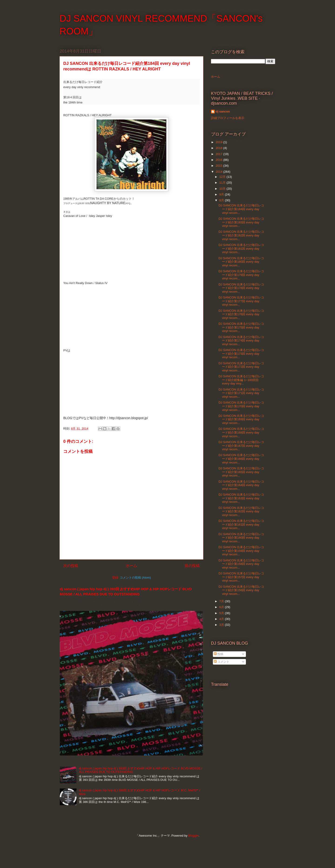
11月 (223, 183)
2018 (219, 148)
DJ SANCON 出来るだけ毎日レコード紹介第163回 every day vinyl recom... (241, 498)
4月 (222, 619)
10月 (223, 189)
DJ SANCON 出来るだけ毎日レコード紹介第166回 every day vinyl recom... (241, 459)
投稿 (219, 654)
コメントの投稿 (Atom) (135, 578)
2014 (219, 172)
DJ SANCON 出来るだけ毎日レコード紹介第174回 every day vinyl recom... (241, 341)
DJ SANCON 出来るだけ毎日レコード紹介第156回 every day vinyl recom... (241, 590)
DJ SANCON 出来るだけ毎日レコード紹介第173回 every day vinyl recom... (241, 354)
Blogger (193, 836)
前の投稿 (192, 566)
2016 (219, 160)
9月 (222, 194)
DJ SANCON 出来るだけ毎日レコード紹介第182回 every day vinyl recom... (241, 235)
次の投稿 (71, 566)
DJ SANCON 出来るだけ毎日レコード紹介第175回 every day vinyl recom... (241, 327)
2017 (219, 154)
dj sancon (223, 111)
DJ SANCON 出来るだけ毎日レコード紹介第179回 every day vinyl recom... (241, 275)
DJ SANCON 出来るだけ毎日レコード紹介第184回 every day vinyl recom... (241, 209)
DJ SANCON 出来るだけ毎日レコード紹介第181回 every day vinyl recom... (241, 248)
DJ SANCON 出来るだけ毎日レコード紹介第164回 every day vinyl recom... (241, 485)
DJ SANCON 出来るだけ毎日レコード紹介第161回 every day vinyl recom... (241, 524)
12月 (223, 177)
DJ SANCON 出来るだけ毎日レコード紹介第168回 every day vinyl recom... (241, 432)
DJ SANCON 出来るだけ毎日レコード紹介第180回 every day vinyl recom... (241, 262)
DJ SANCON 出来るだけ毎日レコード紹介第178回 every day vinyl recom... (241, 288)
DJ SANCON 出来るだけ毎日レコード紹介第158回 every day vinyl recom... (241, 564)
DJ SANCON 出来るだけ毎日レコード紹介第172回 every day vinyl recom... (241, 367)
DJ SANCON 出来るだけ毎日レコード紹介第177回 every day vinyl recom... (241, 301)
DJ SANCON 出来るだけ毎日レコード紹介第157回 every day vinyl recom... (241, 577)
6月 (222, 607)
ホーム (131, 566)
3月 (222, 625)
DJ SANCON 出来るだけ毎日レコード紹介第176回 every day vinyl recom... (241, 314)
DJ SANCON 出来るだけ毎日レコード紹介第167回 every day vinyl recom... (241, 446)
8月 (222, 200)
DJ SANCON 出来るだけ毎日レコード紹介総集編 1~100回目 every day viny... (241, 380)
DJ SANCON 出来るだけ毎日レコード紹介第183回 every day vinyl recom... (241, 222)
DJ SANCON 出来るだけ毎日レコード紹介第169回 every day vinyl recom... (241, 419)
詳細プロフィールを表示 (228, 118)
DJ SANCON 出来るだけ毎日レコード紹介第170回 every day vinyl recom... (241, 406)
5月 (222, 613)
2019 (219, 142)
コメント (222, 662)
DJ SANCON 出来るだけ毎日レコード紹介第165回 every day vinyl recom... (241, 472)
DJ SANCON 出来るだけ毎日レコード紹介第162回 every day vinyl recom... (241, 511)
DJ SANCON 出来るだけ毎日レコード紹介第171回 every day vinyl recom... (241, 393)
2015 (219, 166)
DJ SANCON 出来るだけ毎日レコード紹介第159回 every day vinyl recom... (241, 551)
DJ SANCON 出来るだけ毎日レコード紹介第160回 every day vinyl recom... (241, 538)
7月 (222, 601)
